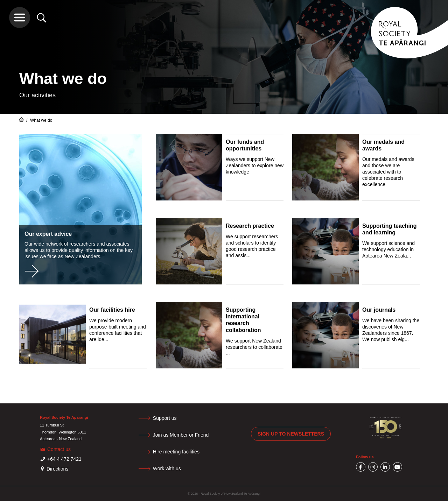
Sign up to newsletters (291, 434)
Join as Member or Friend (181, 435)
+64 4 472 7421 (64, 459)
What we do (41, 120)
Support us (165, 418)
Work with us (167, 468)
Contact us (59, 449)
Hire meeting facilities (176, 452)
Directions (57, 469)
